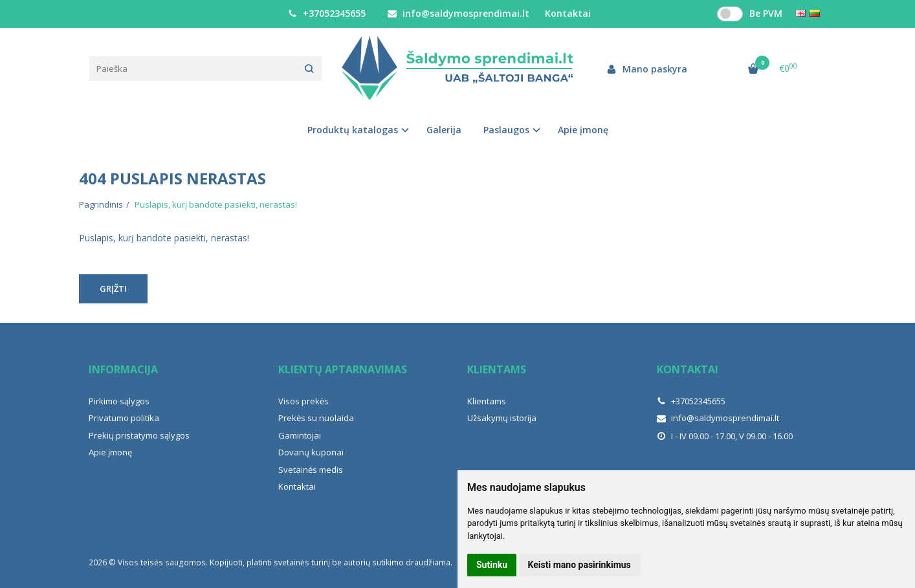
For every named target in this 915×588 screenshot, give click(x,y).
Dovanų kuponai (311, 452)
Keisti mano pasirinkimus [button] (579, 565)
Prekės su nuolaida (316, 418)
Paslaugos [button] (506, 130)
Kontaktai (568, 13)
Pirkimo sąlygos (119, 401)
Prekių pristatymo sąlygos (139, 435)
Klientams (497, 369)
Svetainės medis (311, 470)
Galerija (444, 130)
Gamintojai (300, 435)
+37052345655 (327, 13)
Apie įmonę (583, 130)
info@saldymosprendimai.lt (458, 13)
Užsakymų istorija (502, 418)
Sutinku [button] (492, 565)
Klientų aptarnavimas (343, 369)
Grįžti (113, 289)
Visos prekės (303, 401)
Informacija (123, 369)
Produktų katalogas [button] (353, 130)
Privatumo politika (124, 418)
